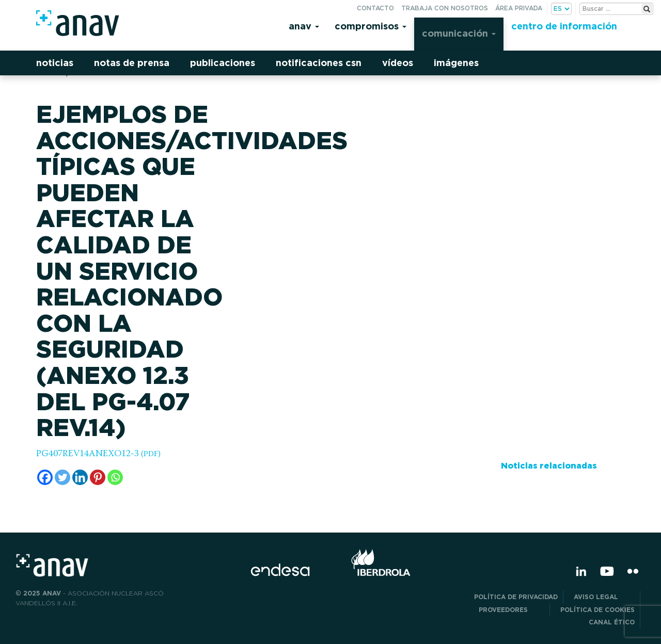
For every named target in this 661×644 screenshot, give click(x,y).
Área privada (519, 8)
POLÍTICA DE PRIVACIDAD (516, 597)
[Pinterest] (98, 477)
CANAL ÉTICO (612, 622)
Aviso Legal (604, 597)
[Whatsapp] (115, 477)
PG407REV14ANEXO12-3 (98, 454)
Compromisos (371, 26)
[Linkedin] (80, 477)
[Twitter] (62, 477)
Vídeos (398, 63)
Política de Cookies (597, 610)
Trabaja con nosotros (445, 8)
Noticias (55, 63)
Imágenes (456, 63)
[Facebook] (45, 477)
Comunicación (459, 33)
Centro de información (564, 26)
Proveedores (512, 610)
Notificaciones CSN (319, 63)
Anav (304, 26)
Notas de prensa (132, 63)
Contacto (375, 8)
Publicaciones (223, 63)
